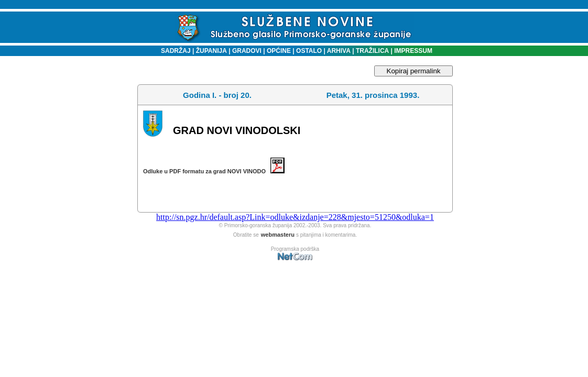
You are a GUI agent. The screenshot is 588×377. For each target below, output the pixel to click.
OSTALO (309, 51)
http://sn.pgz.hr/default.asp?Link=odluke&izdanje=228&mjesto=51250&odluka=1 (295, 217)
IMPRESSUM (413, 51)
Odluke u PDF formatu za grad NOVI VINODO (214, 171)
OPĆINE (279, 51)
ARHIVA (338, 51)
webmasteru (278, 235)
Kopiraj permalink (414, 71)
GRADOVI (247, 51)
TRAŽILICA (372, 51)
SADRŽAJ (173, 51)
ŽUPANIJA (211, 51)
